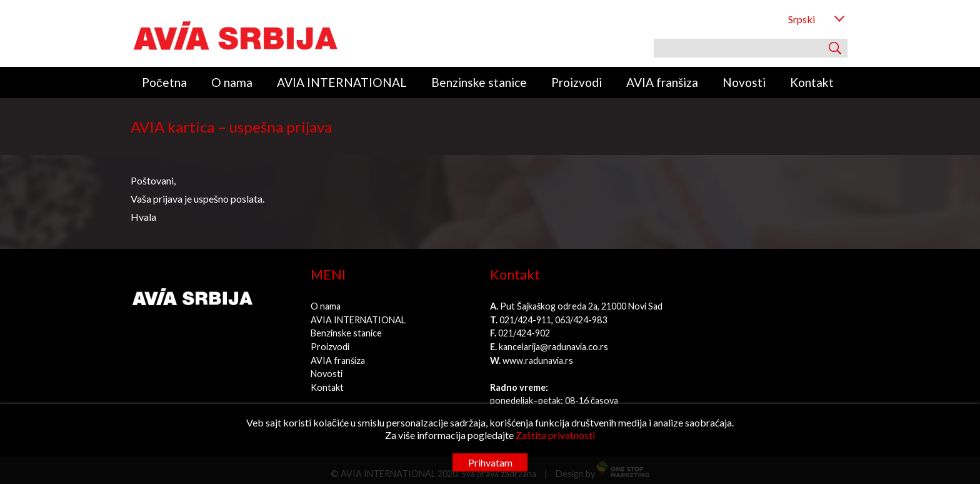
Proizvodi (577, 82)
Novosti (744, 82)
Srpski (802, 19)
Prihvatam (490, 462)
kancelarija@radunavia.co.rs (553, 347)
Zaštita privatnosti (555, 435)
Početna (164, 82)
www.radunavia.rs (538, 360)
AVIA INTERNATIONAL (342, 82)
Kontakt (812, 82)
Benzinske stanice (479, 82)
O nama (232, 82)
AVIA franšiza (662, 82)
